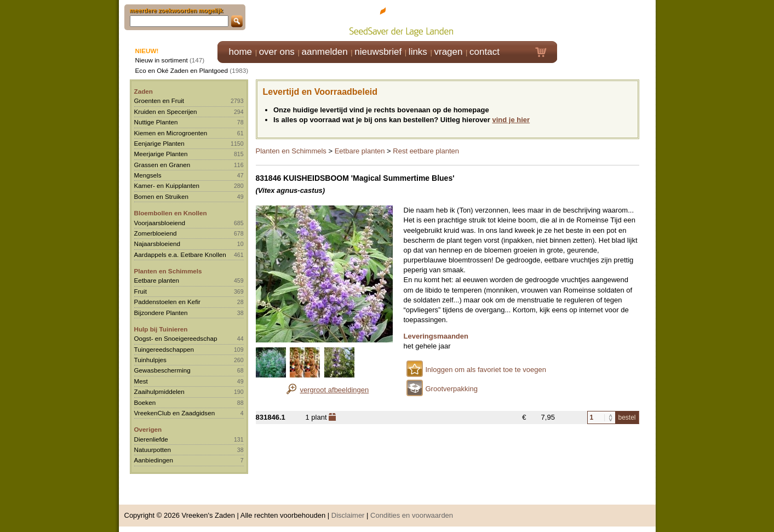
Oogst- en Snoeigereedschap (176, 338)
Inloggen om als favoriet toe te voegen (486, 370)
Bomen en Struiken (161, 196)
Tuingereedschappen (164, 349)
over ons (277, 52)
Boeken (145, 402)
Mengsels (148, 175)
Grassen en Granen (162, 165)
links (418, 52)
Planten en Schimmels (168, 271)
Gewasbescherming (162, 370)
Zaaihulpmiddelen (159, 391)
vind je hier (511, 120)
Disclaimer (348, 515)
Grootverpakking (452, 389)
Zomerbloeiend (156, 233)
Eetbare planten (157, 280)
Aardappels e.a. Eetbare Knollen (180, 254)
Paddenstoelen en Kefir (168, 302)
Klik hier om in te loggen (607, 20)
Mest (141, 381)
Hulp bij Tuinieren (161, 329)
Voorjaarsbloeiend (160, 223)
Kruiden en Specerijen (166, 111)
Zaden (144, 91)
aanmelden (324, 52)
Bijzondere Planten (161, 313)
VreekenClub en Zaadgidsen (175, 413)
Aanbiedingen (154, 460)
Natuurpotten (153, 450)
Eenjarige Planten (159, 143)
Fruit (141, 291)
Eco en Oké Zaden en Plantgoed (182, 70)
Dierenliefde (151, 439)
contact (485, 52)
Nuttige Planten (156, 122)
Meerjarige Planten (161, 154)
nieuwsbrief (378, 52)
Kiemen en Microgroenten (171, 133)
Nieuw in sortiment (162, 60)
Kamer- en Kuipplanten (167, 185)
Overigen (148, 429)
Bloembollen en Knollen (171, 213)
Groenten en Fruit (159, 101)
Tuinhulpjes (150, 360)
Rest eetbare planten (426, 151)
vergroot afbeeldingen (335, 390)
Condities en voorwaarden (412, 515)
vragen (449, 52)
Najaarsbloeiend (157, 244)
